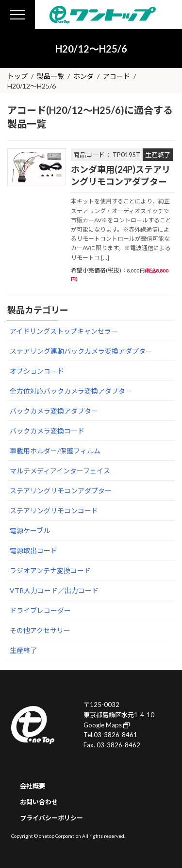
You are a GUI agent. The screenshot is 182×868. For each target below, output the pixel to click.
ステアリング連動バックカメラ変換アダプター (81, 351)
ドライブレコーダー (40, 610)
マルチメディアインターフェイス (60, 471)
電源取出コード (33, 551)
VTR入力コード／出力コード (54, 590)
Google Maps (107, 724)
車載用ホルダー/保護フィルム (55, 451)
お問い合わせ (39, 802)
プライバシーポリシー (51, 817)
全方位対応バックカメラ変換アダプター (71, 391)
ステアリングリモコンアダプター (61, 491)
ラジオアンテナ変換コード (50, 570)
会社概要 (33, 786)
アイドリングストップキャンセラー (64, 331)
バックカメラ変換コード (47, 431)
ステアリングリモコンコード (54, 511)
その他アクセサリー (40, 630)
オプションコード (37, 371)
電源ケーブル (30, 531)
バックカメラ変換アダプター (54, 411)
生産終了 (23, 650)
